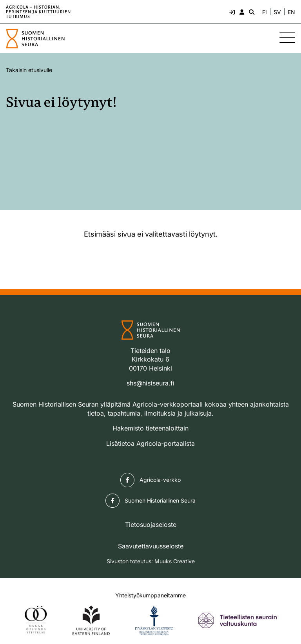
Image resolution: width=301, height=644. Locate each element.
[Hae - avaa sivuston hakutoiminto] (251, 12)
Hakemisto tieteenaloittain (150, 428)
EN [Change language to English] (291, 12)
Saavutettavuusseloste (151, 546)
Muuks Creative (175, 561)
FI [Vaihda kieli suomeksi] (265, 12)
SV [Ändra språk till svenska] (277, 12)
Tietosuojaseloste (151, 525)
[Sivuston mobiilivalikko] (287, 37)
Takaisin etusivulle (29, 70)
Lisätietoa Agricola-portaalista (150, 443)
